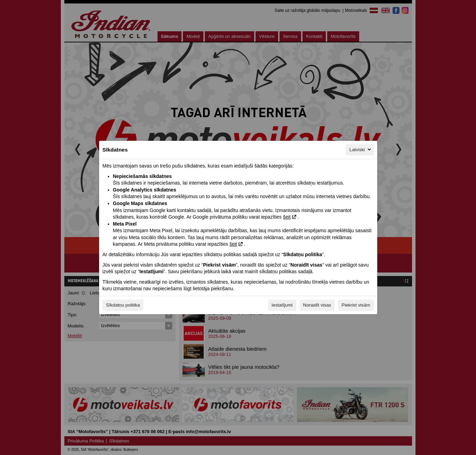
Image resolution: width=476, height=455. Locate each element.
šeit (287, 217)
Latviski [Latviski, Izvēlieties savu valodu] (361, 149)
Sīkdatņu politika (123, 305)
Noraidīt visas (317, 305)
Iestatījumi (282, 305)
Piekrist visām (356, 305)
